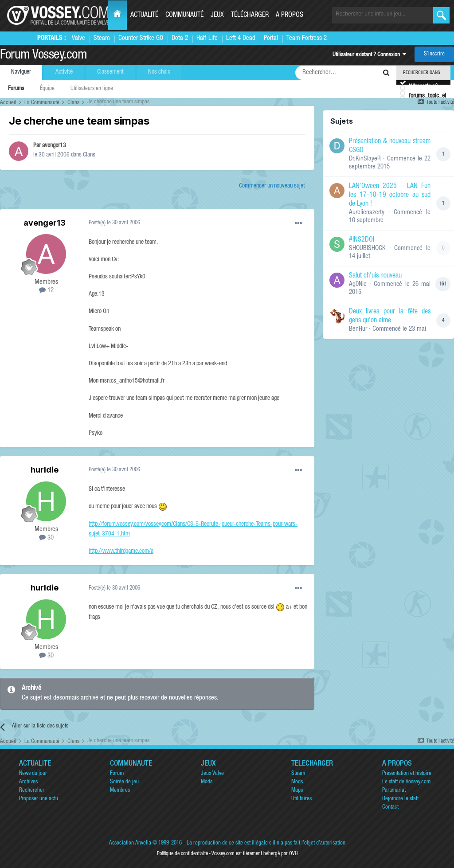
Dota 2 (180, 38)
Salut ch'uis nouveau (375, 276)
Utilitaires (301, 799)
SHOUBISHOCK (367, 248)
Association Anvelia (130, 843)
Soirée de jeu (124, 782)
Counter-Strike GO (141, 38)
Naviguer (21, 72)
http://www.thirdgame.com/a (121, 551)
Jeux (217, 16)
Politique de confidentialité (182, 854)
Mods (207, 782)
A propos (290, 16)
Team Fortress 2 (307, 38)
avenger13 (54, 146)
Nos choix (159, 72)
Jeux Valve (212, 774)
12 (46, 291)
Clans (89, 155)
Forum (117, 774)
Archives (28, 782)
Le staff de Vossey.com (406, 782)
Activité (64, 72)
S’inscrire (434, 54)
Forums (16, 89)
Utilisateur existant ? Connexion (369, 55)
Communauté (184, 16)
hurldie (45, 470)
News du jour (33, 774)
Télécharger (250, 16)
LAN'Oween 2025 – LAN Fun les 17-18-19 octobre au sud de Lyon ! (390, 195)
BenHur (358, 329)
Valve (78, 38)
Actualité (144, 16)
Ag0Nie (358, 284)
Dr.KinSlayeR (365, 159)
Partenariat (394, 791)
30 (46, 538)
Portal (271, 38)
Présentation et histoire (407, 774)
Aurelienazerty (367, 213)
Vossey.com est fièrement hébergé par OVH (254, 854)
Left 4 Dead (241, 38)
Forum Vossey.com (43, 56)
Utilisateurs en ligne (92, 89)
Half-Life (207, 38)
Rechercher (32, 791)
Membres (120, 791)
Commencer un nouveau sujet (272, 186)
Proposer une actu (39, 799)
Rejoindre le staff (400, 799)
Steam (102, 38)
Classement (110, 72)
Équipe (47, 89)
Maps (297, 791)
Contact (390, 807)
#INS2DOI (362, 240)
